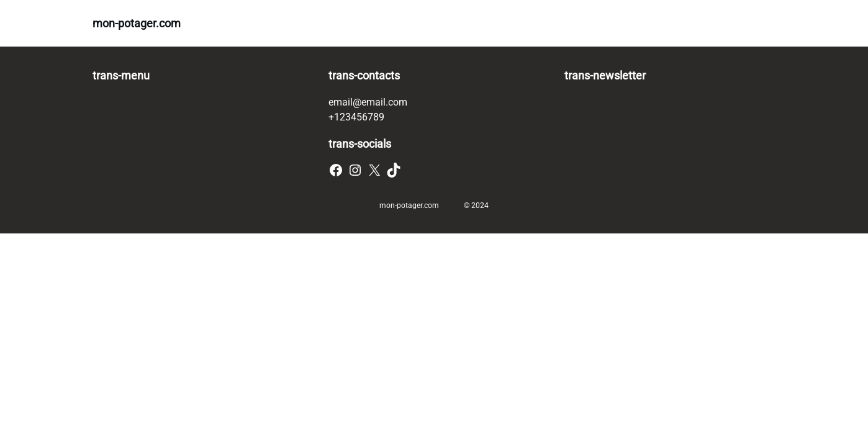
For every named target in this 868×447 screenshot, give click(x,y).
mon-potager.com (137, 23)
